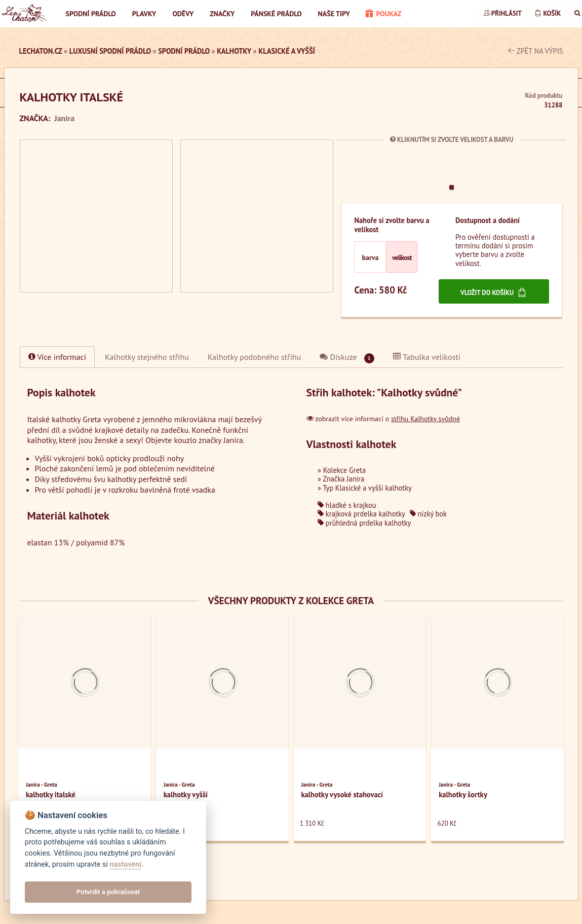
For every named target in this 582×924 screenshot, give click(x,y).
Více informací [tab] (57, 357)
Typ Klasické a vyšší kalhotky (367, 488)
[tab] (147, 357)
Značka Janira (343, 479)
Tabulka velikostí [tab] (427, 357)
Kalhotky (234, 51)
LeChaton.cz (41, 51)
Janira (64, 118)
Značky (222, 14)
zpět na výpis (536, 51)
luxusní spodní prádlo (110, 51)
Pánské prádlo (276, 14)
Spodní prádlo (91, 14)
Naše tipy (334, 14)
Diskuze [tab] (347, 358)
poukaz (383, 14)
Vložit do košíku (494, 292)
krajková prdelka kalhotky (361, 514)
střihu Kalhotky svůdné (425, 419)
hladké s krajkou (347, 505)
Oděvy (183, 14)
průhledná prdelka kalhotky (364, 523)
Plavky (144, 14)
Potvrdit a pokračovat (108, 892)
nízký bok (428, 514)
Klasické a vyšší (287, 51)
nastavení (126, 864)
